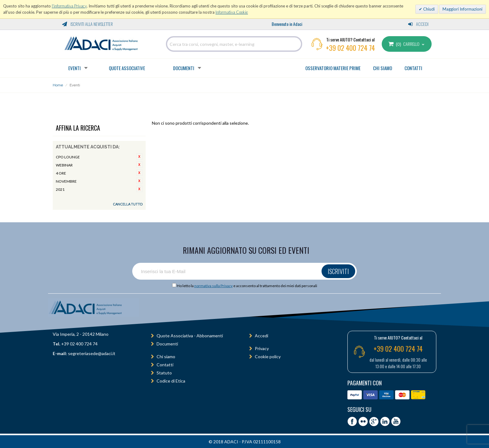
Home (58, 85)
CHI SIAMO (382, 68)
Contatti (165, 365)
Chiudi (428, 9)
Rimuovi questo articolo (139, 157)
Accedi (418, 24)
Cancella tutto (128, 204)
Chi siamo (166, 356)
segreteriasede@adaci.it (92, 353)
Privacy (262, 348)
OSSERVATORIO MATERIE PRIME (333, 68)
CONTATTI (413, 68)
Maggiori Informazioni (462, 9)
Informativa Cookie (232, 12)
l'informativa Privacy (69, 6)
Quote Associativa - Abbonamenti (190, 336)
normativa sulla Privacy (213, 286)
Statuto (164, 373)
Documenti (184, 68)
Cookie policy (268, 356)
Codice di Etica (171, 381)
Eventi (75, 68)
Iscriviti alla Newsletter (87, 24)
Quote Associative (127, 68)
